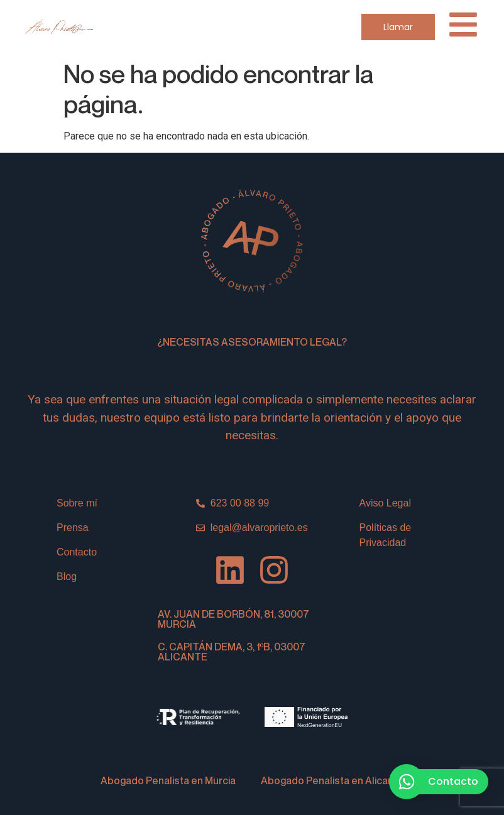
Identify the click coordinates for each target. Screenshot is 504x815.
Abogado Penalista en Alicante (332, 780)
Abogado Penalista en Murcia (168, 780)
